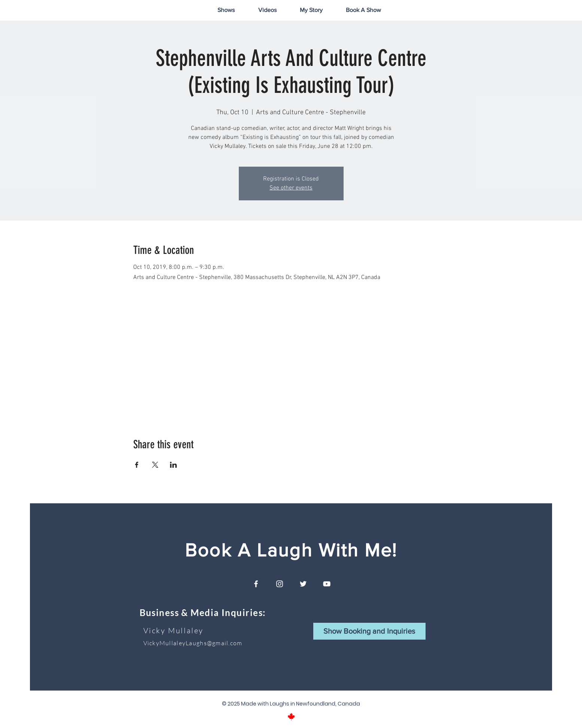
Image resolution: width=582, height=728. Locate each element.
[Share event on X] (155, 465)
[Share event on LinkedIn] (173, 465)
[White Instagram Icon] (280, 584)
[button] (369, 631)
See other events (291, 188)
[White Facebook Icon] (256, 584)
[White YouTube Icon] (327, 584)
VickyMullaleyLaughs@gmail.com (193, 643)
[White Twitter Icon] (303, 584)
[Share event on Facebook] (137, 465)
